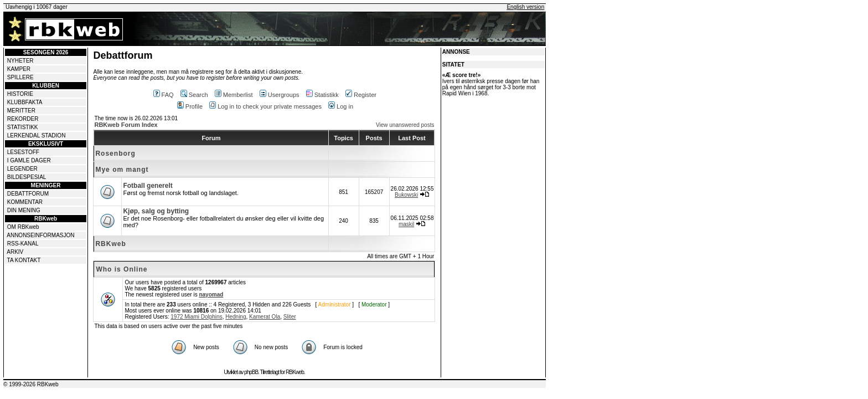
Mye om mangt (122, 170)
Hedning (236, 317)
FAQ (164, 95)
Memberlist (234, 95)
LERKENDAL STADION (37, 135)
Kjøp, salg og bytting (156, 211)
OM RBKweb (23, 227)
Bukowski (406, 195)
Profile (190, 106)
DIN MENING (24, 210)
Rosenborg (115, 154)
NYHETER (20, 61)
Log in (341, 106)
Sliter (290, 317)
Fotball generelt (148, 186)
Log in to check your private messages (265, 106)
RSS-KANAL (23, 244)
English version (525, 7)
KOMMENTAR (25, 202)
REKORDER (23, 119)
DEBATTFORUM (28, 194)
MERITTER (21, 111)
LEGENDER (22, 169)
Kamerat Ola (265, 317)
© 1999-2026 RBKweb (31, 384)
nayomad (211, 295)
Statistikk (322, 95)
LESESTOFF (23, 152)
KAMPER (19, 69)
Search (194, 95)
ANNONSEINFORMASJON (40, 235)
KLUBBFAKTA (25, 102)
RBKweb (110, 244)
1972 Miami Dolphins (196, 317)
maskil (406, 224)
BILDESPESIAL (27, 177)
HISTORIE (20, 94)
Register (361, 95)
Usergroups (280, 95)
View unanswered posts (405, 125)
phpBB (251, 372)
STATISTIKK (23, 127)
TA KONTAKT (24, 260)
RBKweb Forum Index (126, 125)
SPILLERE (20, 77)
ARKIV (15, 252)
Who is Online (122, 269)
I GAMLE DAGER (29, 160)
